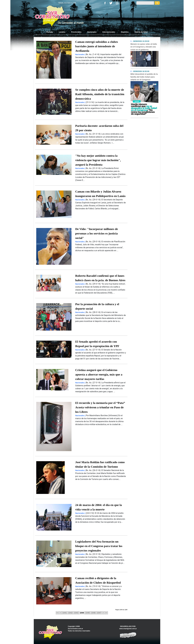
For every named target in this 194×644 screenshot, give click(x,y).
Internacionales (109, 32)
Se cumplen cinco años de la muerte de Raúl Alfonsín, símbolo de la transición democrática (100, 94)
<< (57, 613)
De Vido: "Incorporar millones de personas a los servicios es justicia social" (97, 233)
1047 (99, 613)
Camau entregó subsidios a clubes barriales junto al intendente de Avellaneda (97, 46)
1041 (65, 613)
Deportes (125, 32)
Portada (51, 32)
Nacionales (92, 32)
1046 (93, 613)
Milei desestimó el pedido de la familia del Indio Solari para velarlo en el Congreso (144, 77)
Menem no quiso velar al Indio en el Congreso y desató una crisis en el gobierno (144, 47)
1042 (70, 613)
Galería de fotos (141, 32)
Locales (62, 32)
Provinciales (76, 32)
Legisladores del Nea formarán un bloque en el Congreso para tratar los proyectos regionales (99, 546)
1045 (88, 613)
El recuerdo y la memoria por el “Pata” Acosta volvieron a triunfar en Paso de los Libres (100, 407)
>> (106, 613)
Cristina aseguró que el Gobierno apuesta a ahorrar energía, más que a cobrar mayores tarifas (99, 374)
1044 (82, 613)
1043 (76, 613)
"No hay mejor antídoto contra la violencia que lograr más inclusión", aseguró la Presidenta (98, 160)
